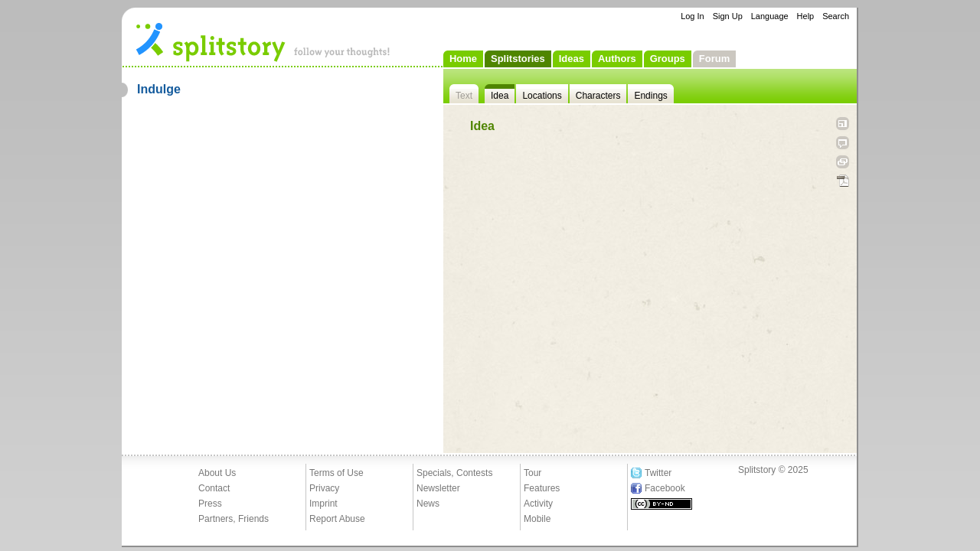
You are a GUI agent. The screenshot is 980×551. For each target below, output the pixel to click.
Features (542, 488)
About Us (217, 473)
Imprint (323, 504)
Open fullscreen (843, 124)
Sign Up (728, 16)
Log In (693, 16)
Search (836, 16)
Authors (617, 59)
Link (843, 162)
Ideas (572, 59)
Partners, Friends (234, 519)
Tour (532, 473)
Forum (714, 59)
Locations (542, 96)
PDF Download (843, 181)
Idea (500, 96)
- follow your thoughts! (263, 41)
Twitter (658, 473)
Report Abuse (337, 519)
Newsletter (438, 488)
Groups (668, 59)
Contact (214, 488)
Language (770, 16)
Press (210, 504)
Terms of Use (336, 473)
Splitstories (518, 59)
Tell (843, 143)
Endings (650, 96)
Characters (598, 96)
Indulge (159, 89)
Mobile (537, 519)
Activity (538, 504)
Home (463, 59)
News (428, 504)
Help (806, 16)
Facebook (665, 488)
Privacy (324, 488)
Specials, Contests (454, 473)
